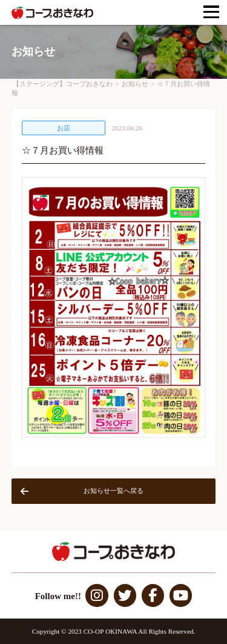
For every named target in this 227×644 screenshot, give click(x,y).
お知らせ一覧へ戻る (82, 491)
